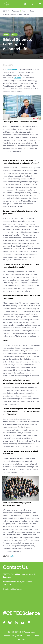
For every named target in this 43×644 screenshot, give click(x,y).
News (24, 11)
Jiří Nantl (17, 78)
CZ (25, 4)
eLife (12, 556)
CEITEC (6, 11)
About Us (15, 11)
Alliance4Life (12, 69)
